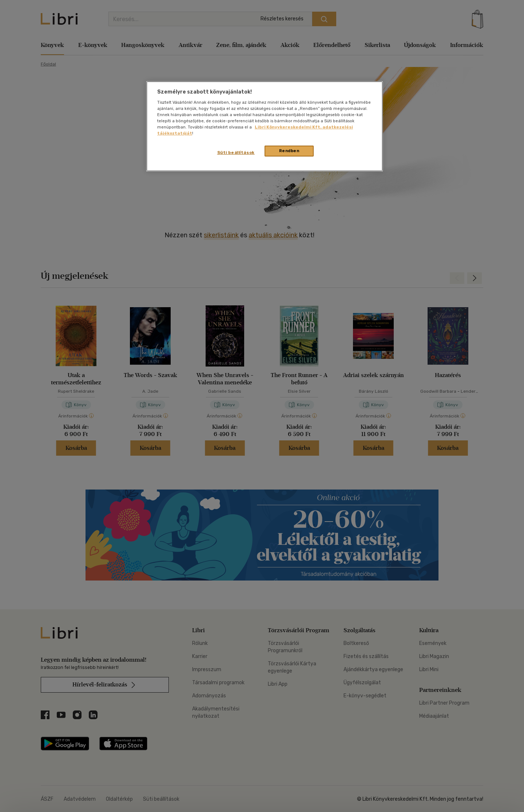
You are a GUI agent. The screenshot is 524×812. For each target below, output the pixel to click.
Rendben (289, 151)
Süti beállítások (236, 153)
